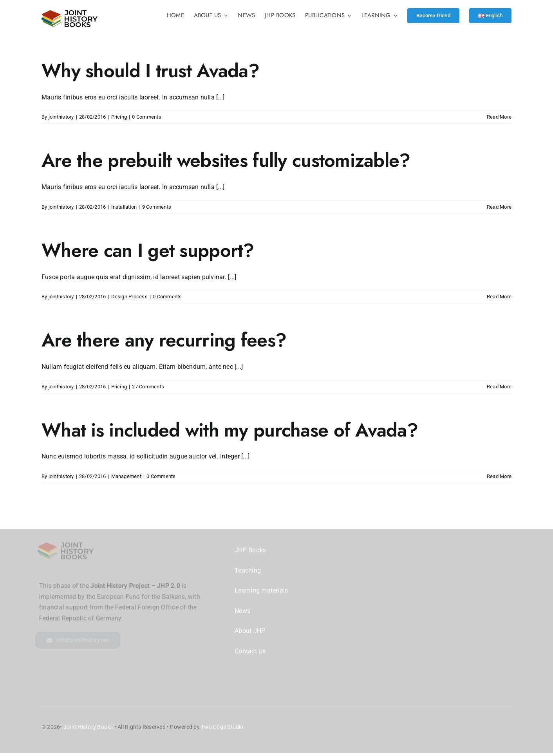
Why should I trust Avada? (150, 71)
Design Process (129, 297)
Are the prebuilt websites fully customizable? (226, 160)
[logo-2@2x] (70, 13)
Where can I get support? (148, 250)
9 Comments (157, 207)
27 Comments (148, 387)
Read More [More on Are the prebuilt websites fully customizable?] (499, 207)
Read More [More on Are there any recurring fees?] (499, 387)
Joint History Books (88, 722)
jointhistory (61, 117)
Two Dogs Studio (222, 722)
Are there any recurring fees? (164, 340)
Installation (124, 207)
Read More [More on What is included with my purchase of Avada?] (499, 476)
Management (126, 476)
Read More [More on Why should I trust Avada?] (499, 117)
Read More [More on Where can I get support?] (499, 297)
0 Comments (146, 117)
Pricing (119, 117)
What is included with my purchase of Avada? (230, 430)
